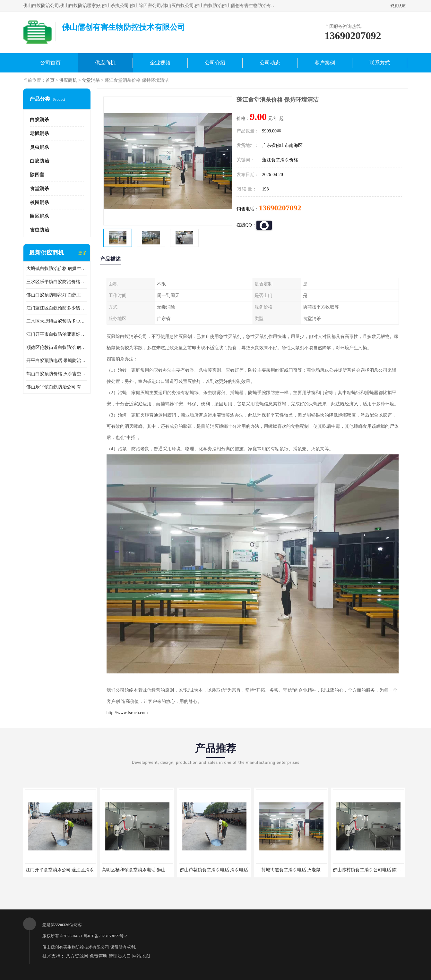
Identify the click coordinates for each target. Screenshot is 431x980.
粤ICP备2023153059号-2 (105, 936)
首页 (50, 80)
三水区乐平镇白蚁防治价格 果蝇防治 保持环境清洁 (57, 282)
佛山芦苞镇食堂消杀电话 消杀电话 (214, 870)
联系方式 (380, 63)
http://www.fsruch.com (127, 713)
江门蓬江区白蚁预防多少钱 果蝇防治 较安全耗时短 (57, 308)
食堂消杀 (91, 80)
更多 (82, 253)
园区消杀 (39, 216)
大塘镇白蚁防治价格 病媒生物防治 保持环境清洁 (57, 269)
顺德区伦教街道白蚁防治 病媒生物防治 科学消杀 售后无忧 (57, 347)
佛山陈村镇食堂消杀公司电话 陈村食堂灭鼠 (376, 870)
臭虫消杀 (39, 147)
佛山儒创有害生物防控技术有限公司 (76, 947)
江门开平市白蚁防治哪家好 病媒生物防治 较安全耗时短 (57, 334)
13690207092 (280, 208)
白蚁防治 (39, 161)
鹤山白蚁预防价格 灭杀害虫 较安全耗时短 (57, 374)
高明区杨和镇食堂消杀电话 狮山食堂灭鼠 (143, 870)
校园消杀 (39, 202)
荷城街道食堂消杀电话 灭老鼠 (291, 870)
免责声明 (99, 956)
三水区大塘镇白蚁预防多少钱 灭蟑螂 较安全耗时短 (57, 321)
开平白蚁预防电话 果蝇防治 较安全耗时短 (57, 361)
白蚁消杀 (39, 120)
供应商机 (105, 63)
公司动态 (270, 63)
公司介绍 (215, 63)
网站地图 (141, 956)
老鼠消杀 (39, 133)
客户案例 (325, 63)
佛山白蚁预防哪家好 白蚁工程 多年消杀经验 (57, 295)
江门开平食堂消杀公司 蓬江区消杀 (60, 870)
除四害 (37, 175)
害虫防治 (39, 230)
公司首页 (50, 63)
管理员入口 (120, 956)
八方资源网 (77, 956)
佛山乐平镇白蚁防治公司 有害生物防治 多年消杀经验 (57, 387)
